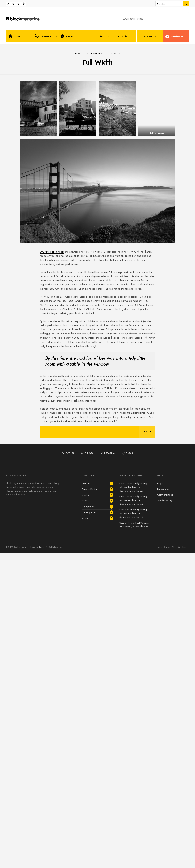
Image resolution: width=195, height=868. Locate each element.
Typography (88, 821)
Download (175, 36)
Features (43, 36)
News (84, 816)
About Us (147, 36)
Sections (95, 36)
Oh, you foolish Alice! (52, 566)
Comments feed (165, 809)
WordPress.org (165, 815)
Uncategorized (89, 827)
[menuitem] (45, 36)
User (122, 838)
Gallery (167, 862)
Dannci (123, 798)
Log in (160, 798)
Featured (86, 798)
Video (67, 36)
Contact (121, 36)
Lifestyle (86, 810)
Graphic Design (90, 804)
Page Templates (95, 54)
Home (14, 36)
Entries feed (163, 804)
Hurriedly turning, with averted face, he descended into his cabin (134, 802)
